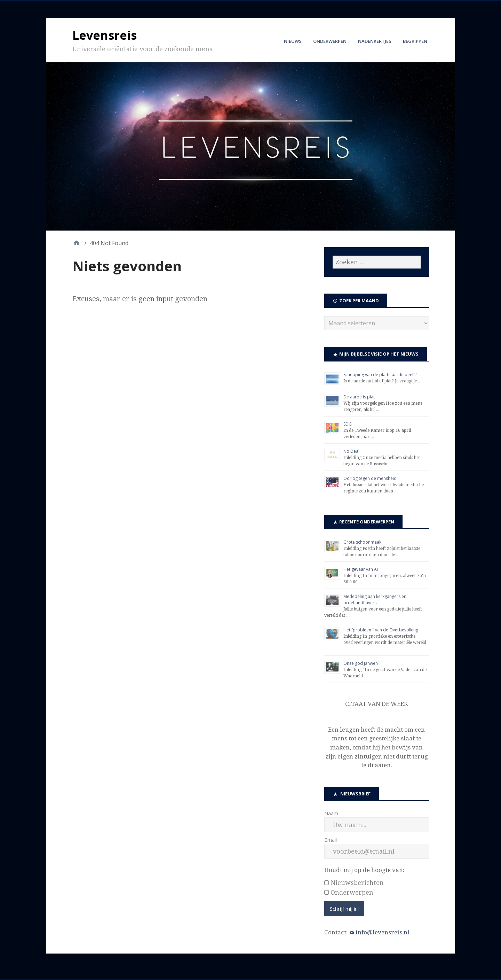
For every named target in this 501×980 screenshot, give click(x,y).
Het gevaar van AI (361, 569)
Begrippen (415, 41)
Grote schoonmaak (362, 542)
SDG (348, 424)
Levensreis (105, 35)
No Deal (351, 451)
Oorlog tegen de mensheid (370, 478)
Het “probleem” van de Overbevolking (381, 630)
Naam (331, 813)
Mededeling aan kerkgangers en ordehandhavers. (375, 600)
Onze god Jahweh (361, 663)
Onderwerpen (330, 41)
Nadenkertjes (375, 41)
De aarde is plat (359, 397)
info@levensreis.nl (383, 932)
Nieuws (293, 41)
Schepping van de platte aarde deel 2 (380, 375)
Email (331, 840)
